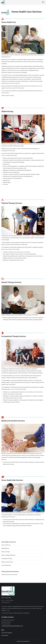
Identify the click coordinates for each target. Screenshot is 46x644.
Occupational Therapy (7, 559)
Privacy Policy (5, 635)
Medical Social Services (7, 562)
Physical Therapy (6, 552)
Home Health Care (6, 545)
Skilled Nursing (5, 548)
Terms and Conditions (7, 633)
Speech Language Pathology (8, 555)
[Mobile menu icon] (43, 2)
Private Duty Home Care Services (9, 575)
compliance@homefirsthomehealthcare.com (12, 626)
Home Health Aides (6, 565)
